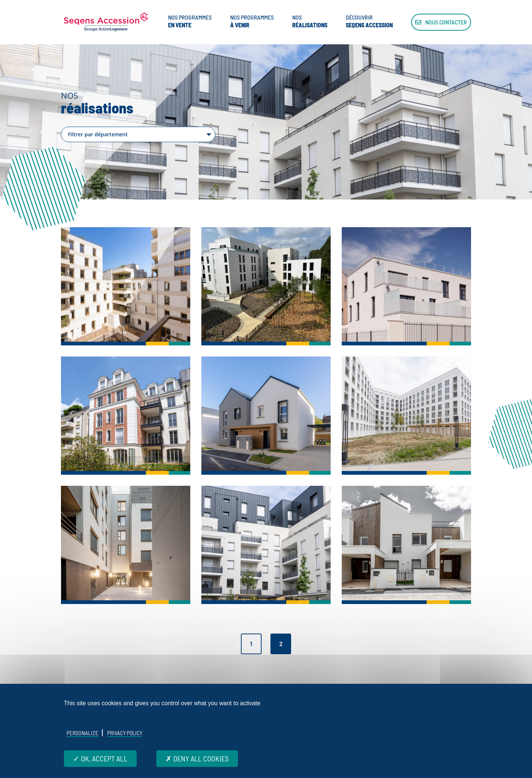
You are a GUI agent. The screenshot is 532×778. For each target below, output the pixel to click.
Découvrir (369, 21)
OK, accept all (100, 758)
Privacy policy (125, 733)
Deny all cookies (197, 758)
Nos (310, 21)
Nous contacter (441, 22)
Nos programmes (190, 21)
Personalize (82, 733)
